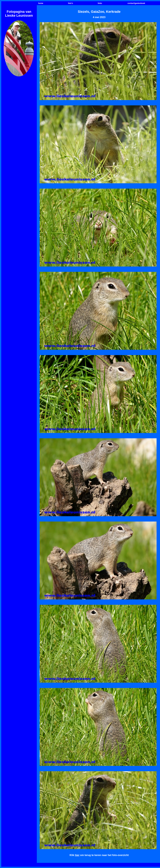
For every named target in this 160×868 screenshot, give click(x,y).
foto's (70, 3)
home (41, 3)
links (100, 3)
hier (77, 855)
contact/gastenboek (136, 3)
